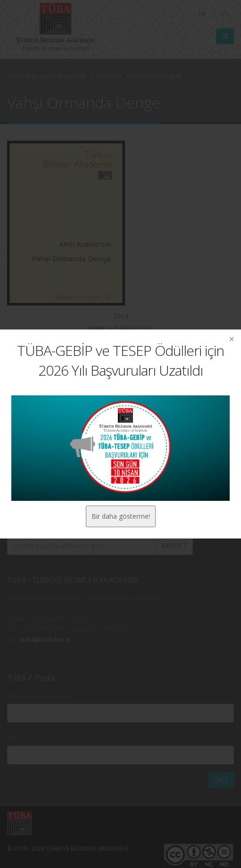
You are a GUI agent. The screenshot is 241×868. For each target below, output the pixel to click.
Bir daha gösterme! (121, 516)
